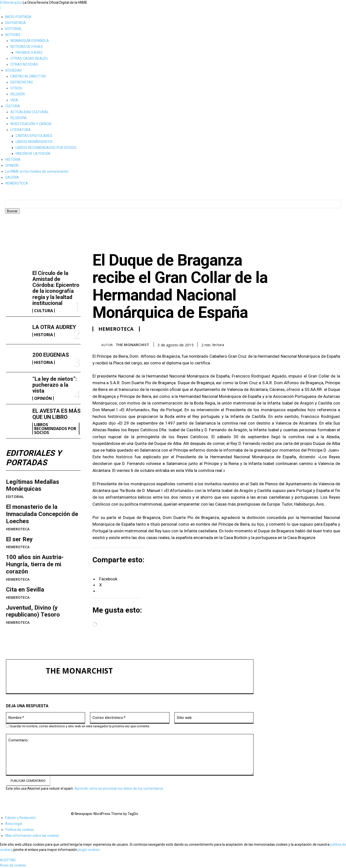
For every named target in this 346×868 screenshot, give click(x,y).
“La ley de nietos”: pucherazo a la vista (55, 385)
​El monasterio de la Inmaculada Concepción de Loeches (42, 514)
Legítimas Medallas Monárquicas (33, 485)
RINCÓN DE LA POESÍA (33, 154)
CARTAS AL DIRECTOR (28, 76)
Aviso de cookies (13, 865)
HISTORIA (13, 160)
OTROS (16, 88)
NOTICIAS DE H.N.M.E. (27, 47)
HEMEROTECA (17, 183)
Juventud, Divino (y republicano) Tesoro (33, 611)
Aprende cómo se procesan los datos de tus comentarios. (119, 788)
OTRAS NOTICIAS (24, 64)
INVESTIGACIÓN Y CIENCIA (31, 124)
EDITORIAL (14, 29)
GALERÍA (12, 177)
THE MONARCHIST (132, 345)
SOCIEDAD (13, 70)
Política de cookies (20, 830)
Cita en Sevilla (25, 590)
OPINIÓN (12, 165)
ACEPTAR (8, 860)
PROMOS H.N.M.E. (29, 53)
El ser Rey (19, 539)
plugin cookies (89, 850)
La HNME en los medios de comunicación (37, 171)
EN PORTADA (16, 23)
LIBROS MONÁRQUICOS (34, 142)
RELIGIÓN (18, 94)
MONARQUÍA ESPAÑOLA (30, 41)
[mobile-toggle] (1, 8)
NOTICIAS (13, 35)
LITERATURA (21, 130)
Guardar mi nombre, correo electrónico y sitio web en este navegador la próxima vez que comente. (80, 726)
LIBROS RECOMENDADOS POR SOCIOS (46, 148)
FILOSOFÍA (19, 118)
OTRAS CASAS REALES (29, 58)
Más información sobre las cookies (32, 836)
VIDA (14, 100)
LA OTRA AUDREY (54, 327)
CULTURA (13, 106)
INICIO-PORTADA (18, 17)
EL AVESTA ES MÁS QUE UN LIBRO (57, 414)
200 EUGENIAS (51, 355)
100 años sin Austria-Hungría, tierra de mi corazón (35, 564)
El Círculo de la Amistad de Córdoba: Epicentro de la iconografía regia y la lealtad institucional (56, 288)
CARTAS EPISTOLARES (34, 136)
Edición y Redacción (21, 818)
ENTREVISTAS (22, 82)
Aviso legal (14, 824)
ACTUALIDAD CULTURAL (30, 112)
